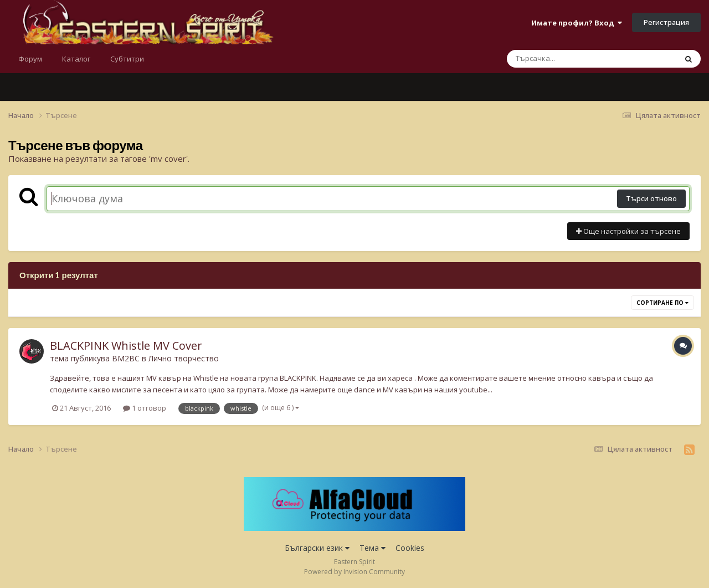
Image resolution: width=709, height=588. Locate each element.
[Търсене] (563, 59)
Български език (317, 548)
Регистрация (666, 22)
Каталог (76, 59)
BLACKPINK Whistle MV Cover (126, 346)
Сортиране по (662, 303)
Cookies (410, 548)
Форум (30, 59)
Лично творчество (184, 358)
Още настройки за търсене (628, 231)
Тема (373, 548)
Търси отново (651, 198)
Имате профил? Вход (577, 23)
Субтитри (127, 59)
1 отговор (145, 408)
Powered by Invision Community (354, 572)
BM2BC (126, 358)
